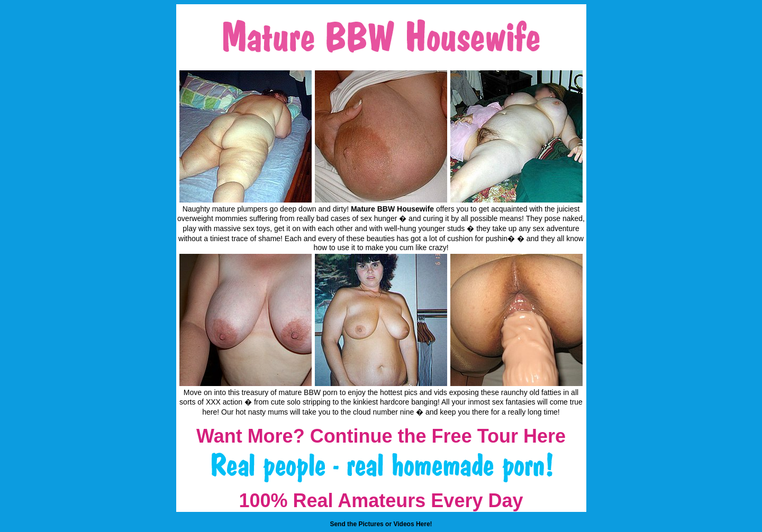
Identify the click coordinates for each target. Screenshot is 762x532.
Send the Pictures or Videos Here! (381, 524)
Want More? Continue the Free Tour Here (381, 436)
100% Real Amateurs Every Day (381, 501)
